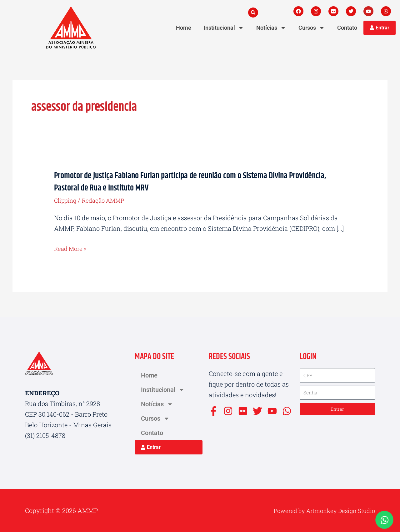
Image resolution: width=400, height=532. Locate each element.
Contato (347, 28)
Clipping (66, 200)
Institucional (224, 28)
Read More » (72, 248)
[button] (253, 13)
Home (184, 28)
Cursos (312, 28)
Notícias (271, 28)
